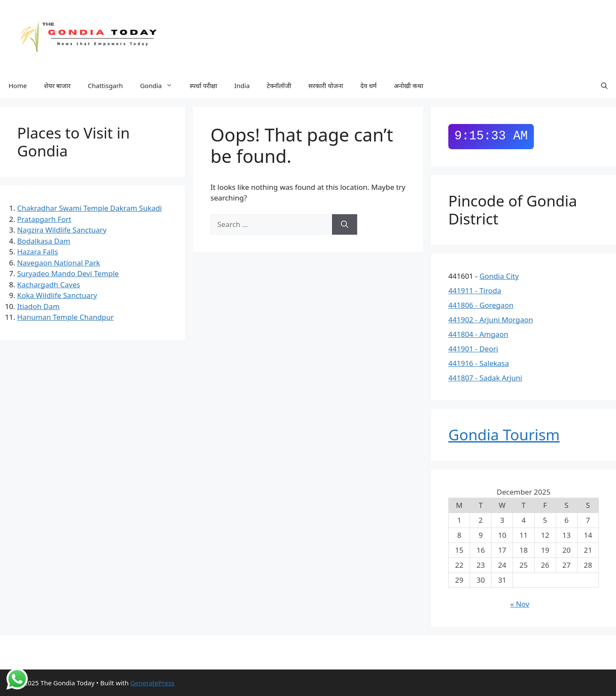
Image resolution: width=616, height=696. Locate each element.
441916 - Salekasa (479, 363)
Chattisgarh (105, 86)
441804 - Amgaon (478, 334)
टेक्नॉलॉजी (279, 86)
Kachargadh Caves (49, 285)
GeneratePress (153, 683)
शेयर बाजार (58, 86)
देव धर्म (368, 86)
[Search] (345, 224)
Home (18, 86)
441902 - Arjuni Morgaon (491, 320)
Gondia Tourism (504, 435)
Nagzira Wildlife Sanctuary (62, 230)
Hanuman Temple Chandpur (65, 317)
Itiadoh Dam (38, 306)
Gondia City (499, 276)
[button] (604, 86)
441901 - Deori (473, 349)
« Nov (520, 604)
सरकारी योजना (326, 86)
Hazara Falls (38, 252)
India (242, 86)
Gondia (160, 86)
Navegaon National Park (59, 263)
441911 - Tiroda (475, 290)
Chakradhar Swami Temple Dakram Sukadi (89, 208)
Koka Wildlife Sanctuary (57, 295)
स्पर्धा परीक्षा (203, 86)
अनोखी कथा (409, 86)
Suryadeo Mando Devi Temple (68, 273)
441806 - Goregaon (481, 305)
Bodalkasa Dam (44, 241)
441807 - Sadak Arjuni (485, 378)
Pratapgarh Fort (44, 219)
